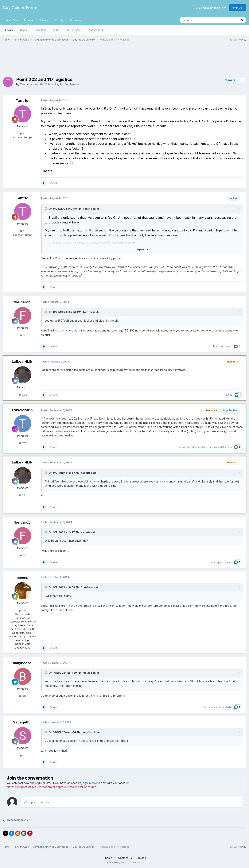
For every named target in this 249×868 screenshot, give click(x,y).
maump (216, 562)
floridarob (22, 302)
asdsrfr (86, 473)
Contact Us (125, 858)
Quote (53, 183)
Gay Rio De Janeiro (67, 84)
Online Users (73, 30)
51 (23, 134)
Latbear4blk (22, 361)
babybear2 (22, 663)
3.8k (23, 395)
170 (23, 443)
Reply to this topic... (38, 802)
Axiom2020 (225, 707)
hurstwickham (184, 447)
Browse (29, 22)
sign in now (90, 783)
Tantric (24, 84)
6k (23, 335)
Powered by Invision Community (125, 862)
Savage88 (22, 722)
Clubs (23, 30)
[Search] (199, 20)
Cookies (141, 858)
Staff (56, 30)
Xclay (229, 346)
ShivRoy (212, 447)
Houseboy (76, 20)
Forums (8, 30)
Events (44, 20)
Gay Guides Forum (21, 8)
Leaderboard (95, 30)
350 (23, 610)
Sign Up (238, 8)
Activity (59, 20)
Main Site (12, 20)
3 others (227, 447)
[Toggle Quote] (46, 209)
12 (23, 755)
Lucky (228, 562)
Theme (109, 858)
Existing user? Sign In (211, 8)
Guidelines (40, 30)
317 (23, 696)
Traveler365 (22, 410)
